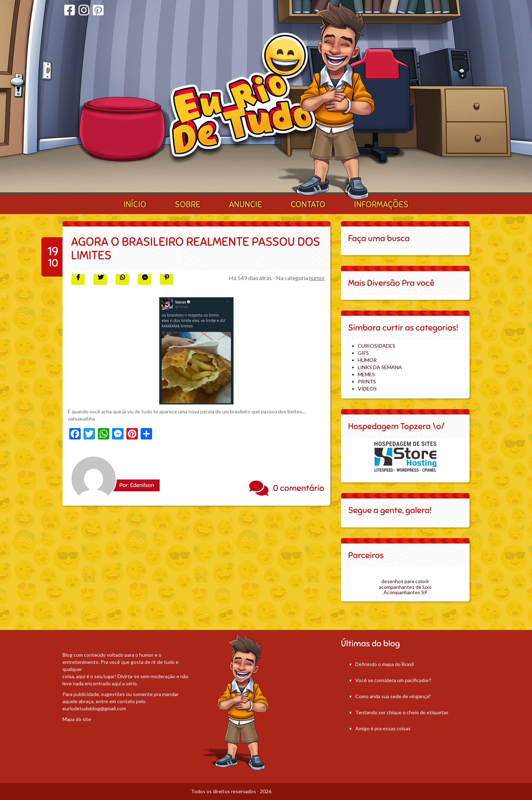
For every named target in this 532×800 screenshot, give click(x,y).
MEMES (366, 374)
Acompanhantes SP (405, 592)
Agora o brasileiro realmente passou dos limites (195, 249)
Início (135, 204)
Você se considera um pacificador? (393, 680)
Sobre (188, 204)
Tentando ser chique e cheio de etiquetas (402, 712)
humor (317, 278)
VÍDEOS (367, 389)
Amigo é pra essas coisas (383, 728)
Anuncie (245, 204)
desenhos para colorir (405, 581)
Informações (381, 204)
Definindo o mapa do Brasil (385, 664)
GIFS (363, 353)
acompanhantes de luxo (405, 587)
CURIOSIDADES (377, 346)
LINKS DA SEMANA (380, 367)
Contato (308, 204)
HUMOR (367, 360)
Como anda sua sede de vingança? (393, 696)
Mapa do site (77, 719)
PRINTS (367, 381)
